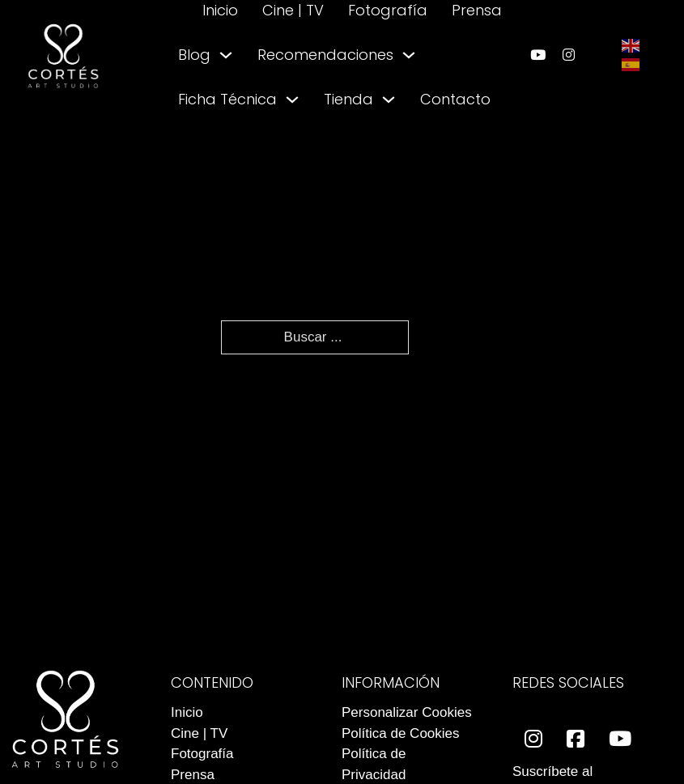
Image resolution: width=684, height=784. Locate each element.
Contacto (455, 99)
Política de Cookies (401, 733)
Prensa (477, 10)
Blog (194, 55)
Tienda (348, 99)
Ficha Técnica (227, 99)
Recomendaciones (325, 55)
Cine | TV (293, 10)
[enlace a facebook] (576, 739)
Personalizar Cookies (407, 712)
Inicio (220, 10)
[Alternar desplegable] (226, 55)
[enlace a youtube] (538, 55)
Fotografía (388, 10)
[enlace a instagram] (569, 55)
